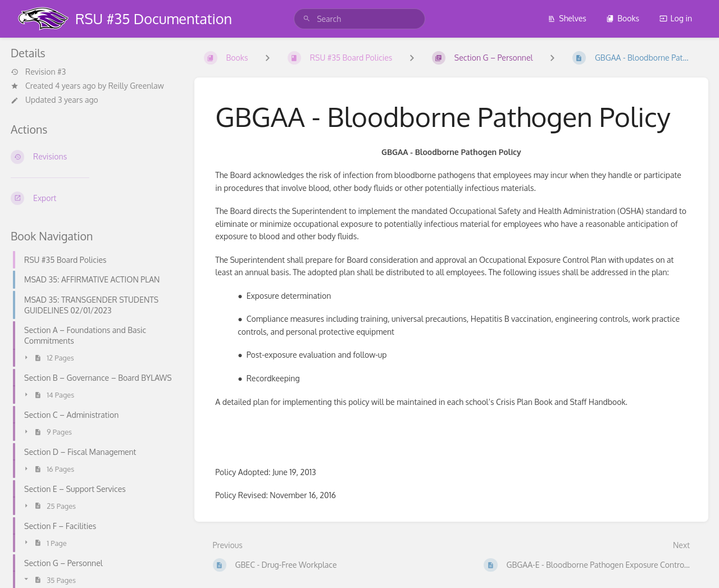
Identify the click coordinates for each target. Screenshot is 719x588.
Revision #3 (38, 72)
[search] (359, 19)
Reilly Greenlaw (136, 86)
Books (623, 18)
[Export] (94, 198)
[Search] (307, 19)
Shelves (567, 18)
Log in (676, 18)
